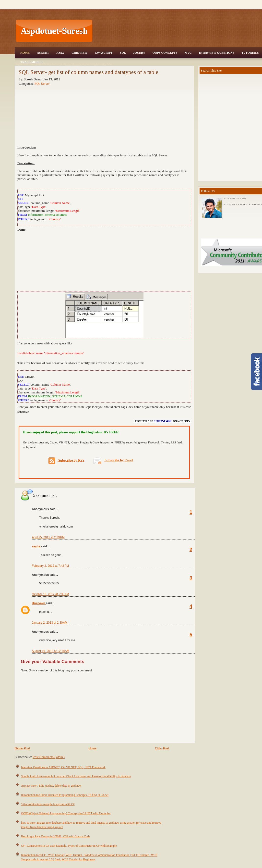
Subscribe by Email (113, 460)
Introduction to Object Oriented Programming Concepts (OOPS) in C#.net (65, 795)
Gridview (79, 53)
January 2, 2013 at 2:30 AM (50, 623)
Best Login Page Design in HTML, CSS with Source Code (56, 836)
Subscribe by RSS (66, 461)
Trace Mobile (32, 62)
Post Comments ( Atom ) (49, 757)
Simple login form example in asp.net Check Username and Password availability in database (76, 776)
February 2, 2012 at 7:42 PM (50, 566)
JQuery (139, 53)
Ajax (60, 53)
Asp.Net (43, 53)
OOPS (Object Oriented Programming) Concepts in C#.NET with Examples (66, 813)
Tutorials (250, 53)
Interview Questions (216, 53)
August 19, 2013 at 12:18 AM (51, 651)
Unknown (39, 603)
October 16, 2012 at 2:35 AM (50, 594)
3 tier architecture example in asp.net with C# (48, 804)
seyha (36, 546)
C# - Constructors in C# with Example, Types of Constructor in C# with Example (69, 846)
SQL (123, 53)
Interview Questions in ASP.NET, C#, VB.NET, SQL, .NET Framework (63, 767)
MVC (188, 53)
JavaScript (104, 53)
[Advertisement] (104, 261)
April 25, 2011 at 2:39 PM (48, 537)
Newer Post (22, 748)
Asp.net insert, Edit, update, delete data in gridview (51, 786)
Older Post (162, 748)
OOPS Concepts (165, 53)
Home (25, 53)
